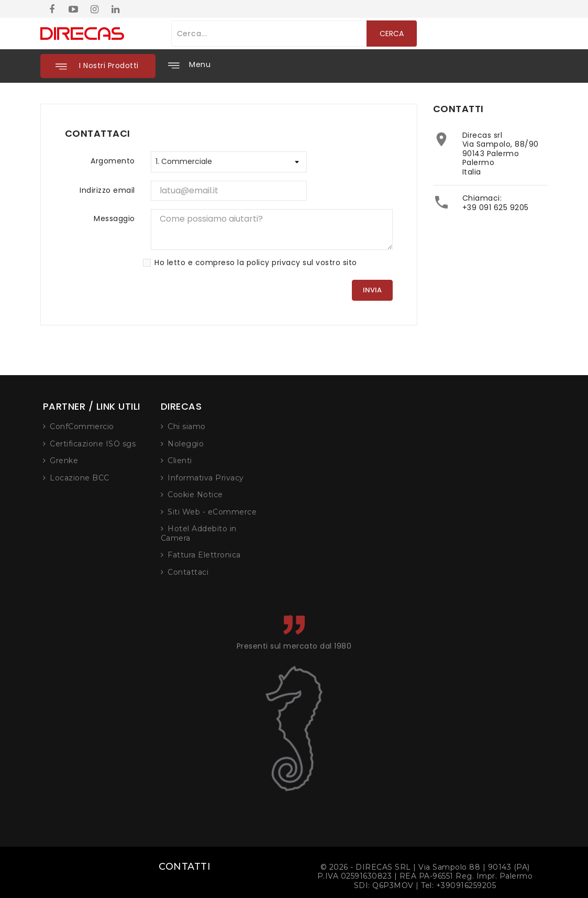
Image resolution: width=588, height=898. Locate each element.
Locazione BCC (237, 478)
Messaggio (114, 218)
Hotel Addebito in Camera (356, 533)
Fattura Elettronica (361, 555)
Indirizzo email (107, 190)
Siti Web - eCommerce (369, 512)
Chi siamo (344, 426)
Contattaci (345, 572)
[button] (98, 66)
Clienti (337, 461)
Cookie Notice (352, 495)
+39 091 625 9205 (496, 207)
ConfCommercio (239, 426)
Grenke (221, 461)
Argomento (113, 161)
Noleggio (343, 444)
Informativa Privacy (363, 478)
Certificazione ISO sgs (250, 444)
